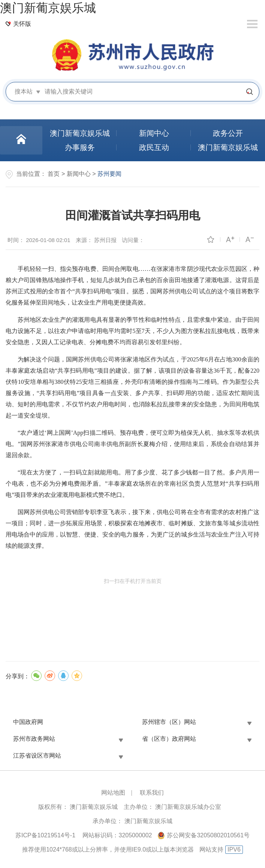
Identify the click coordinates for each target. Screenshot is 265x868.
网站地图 (113, 793)
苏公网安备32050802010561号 (208, 835)
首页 (54, 174)
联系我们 (152, 793)
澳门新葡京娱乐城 (48, 8)
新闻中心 (79, 174)
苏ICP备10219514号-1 (45, 835)
